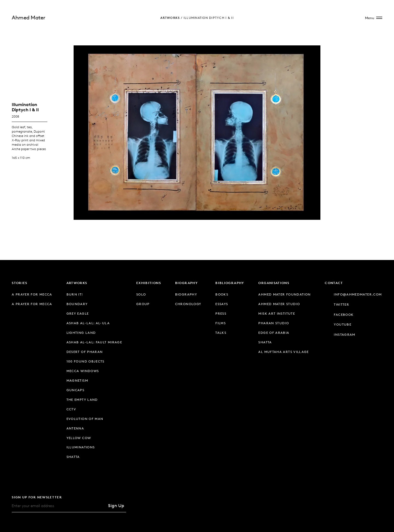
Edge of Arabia (274, 333)
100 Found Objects (86, 361)
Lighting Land (81, 333)
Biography (186, 283)
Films (221, 323)
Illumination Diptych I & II (209, 18)
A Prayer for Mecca (32, 294)
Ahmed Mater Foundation (284, 294)
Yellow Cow (79, 438)
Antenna (75, 428)
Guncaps (76, 390)
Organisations (274, 283)
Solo (141, 294)
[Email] (59, 506)
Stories (20, 283)
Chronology (188, 304)
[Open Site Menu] (374, 18)
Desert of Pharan (85, 352)
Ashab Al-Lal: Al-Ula (88, 323)
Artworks (170, 18)
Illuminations (81, 447)
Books (222, 294)
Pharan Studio (274, 323)
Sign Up (116, 506)
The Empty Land (82, 400)
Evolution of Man (85, 419)
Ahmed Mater (29, 17)
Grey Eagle (78, 313)
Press (221, 313)
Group (143, 304)
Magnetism (77, 380)
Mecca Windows (83, 371)
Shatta (73, 457)
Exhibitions (149, 283)
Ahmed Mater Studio (279, 304)
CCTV (71, 409)
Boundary (77, 304)
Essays (222, 304)
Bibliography (230, 283)
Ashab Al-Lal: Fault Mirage (94, 342)
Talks (221, 333)
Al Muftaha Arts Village (283, 352)
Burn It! (75, 294)
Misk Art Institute (277, 313)
